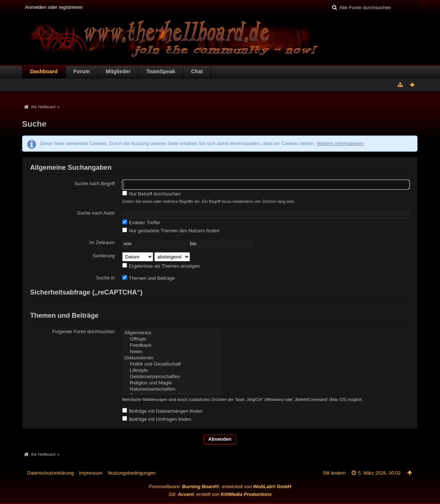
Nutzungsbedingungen (132, 473)
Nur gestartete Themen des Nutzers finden (171, 230)
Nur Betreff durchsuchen (152, 194)
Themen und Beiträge (149, 278)
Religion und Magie (172, 383)
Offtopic (172, 339)
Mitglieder (118, 71)
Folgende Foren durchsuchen (84, 332)
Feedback (172, 346)
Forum (81, 71)
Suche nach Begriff (95, 184)
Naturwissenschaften (172, 389)
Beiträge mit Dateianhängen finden (163, 411)
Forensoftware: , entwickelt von (220, 487)
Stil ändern (334, 473)
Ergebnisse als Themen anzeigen (161, 266)
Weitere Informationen (340, 143)
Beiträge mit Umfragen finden (157, 419)
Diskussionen (172, 358)
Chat (197, 71)
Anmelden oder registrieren (54, 7)
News (172, 352)
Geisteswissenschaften (172, 377)
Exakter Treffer (141, 222)
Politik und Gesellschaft (172, 364)
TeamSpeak (161, 71)
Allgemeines (172, 333)
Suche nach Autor (96, 213)
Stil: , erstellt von (220, 494)
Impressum (91, 473)
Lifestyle (172, 371)
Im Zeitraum (102, 242)
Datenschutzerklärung (50, 473)
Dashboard (44, 71)
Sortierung (104, 256)
